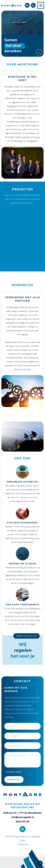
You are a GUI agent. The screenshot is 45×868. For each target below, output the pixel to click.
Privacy (23, 840)
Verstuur (14, 780)
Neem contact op (27, 636)
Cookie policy (22, 844)
